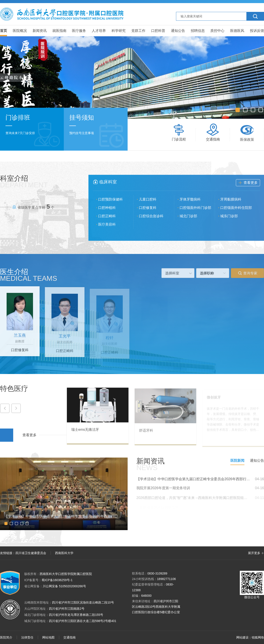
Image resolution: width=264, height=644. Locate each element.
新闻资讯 (40, 31)
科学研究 (119, 31)
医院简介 (6, 637)
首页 (4, 31)
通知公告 (178, 31)
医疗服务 (79, 31)
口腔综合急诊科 (155, 216)
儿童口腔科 (152, 199)
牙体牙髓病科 (194, 199)
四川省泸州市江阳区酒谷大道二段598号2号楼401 (83, 621)
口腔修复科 (152, 208)
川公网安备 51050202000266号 (55, 586)
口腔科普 (158, 31)
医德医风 (237, 31)
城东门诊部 (233, 216)
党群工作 (138, 31)
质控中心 (217, 31)
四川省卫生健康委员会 (31, 553)
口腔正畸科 (111, 216)
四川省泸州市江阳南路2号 (67, 609)
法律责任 (27, 637)
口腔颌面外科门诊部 (199, 208)
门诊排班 (18, 118)
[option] (132, 78)
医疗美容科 (111, 224)
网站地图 (48, 637)
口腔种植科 (111, 208)
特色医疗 (14, 389)
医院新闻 (237, 461)
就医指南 (59, 31)
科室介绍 (24, 181)
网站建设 (242, 637)
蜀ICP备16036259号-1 (48, 580)
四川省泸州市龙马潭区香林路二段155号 (76, 615)
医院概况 (20, 31)
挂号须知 (82, 118)
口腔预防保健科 (114, 199)
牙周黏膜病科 (235, 199)
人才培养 (99, 31)
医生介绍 (29, 275)
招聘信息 (198, 31)
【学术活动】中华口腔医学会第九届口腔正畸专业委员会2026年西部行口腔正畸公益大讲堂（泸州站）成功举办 (194, 483)
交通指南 (70, 637)
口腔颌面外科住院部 (240, 208)
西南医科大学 (64, 553)
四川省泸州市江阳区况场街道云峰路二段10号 (83, 602)
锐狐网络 (258, 637)
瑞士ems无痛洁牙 (85, 433)
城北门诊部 (192, 216)
